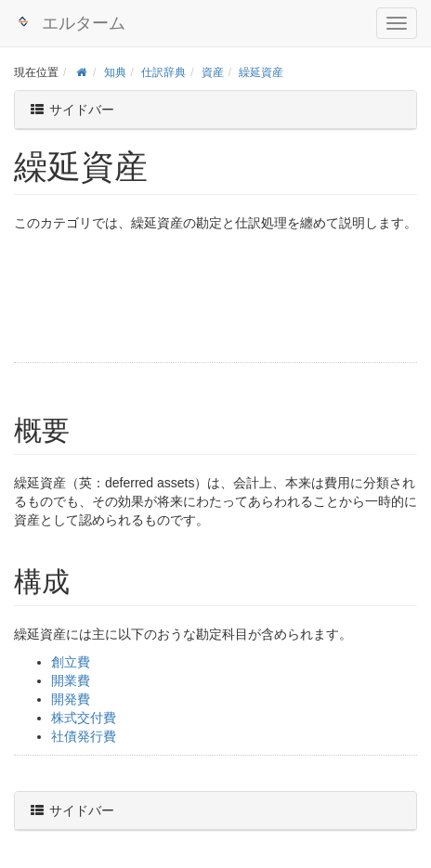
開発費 (71, 699)
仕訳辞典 (163, 72)
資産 (213, 72)
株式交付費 (84, 718)
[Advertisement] (135, 299)
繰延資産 (261, 72)
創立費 (71, 662)
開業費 (71, 680)
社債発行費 (84, 736)
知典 (115, 72)
